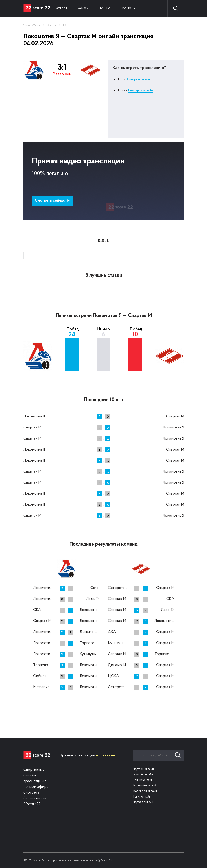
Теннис (105, 8)
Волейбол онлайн (145, 791)
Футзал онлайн (143, 802)
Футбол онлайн (144, 769)
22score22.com (32, 25)
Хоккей (83, 8)
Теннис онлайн (143, 780)
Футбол (61, 8)
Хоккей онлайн (143, 775)
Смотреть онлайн (139, 79)
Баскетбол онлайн (145, 786)
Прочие (126, 8)
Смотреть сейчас (52, 201)
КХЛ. (66, 25)
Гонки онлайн (142, 797)
